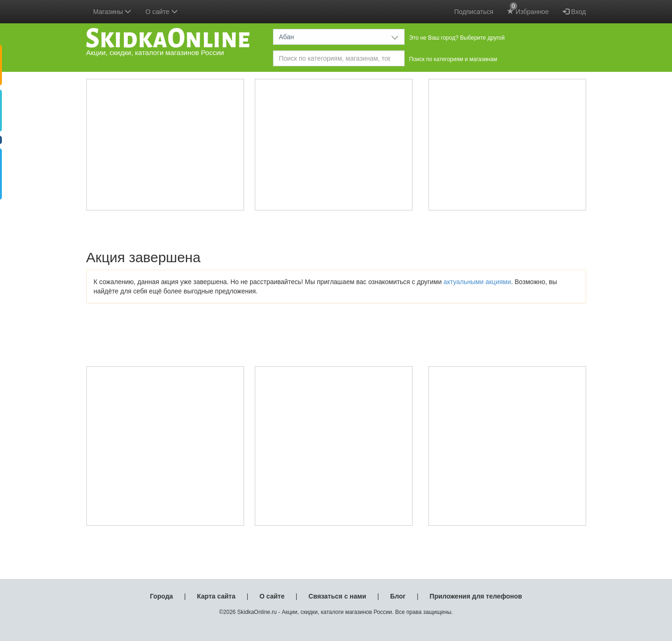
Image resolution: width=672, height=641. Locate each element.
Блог (398, 596)
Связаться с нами (337, 596)
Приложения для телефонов (476, 596)
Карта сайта (216, 596)
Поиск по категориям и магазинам (453, 59)
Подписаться (474, 12)
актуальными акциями (477, 282)
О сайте (272, 596)
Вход (574, 12)
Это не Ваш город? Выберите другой (457, 38)
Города (161, 596)
